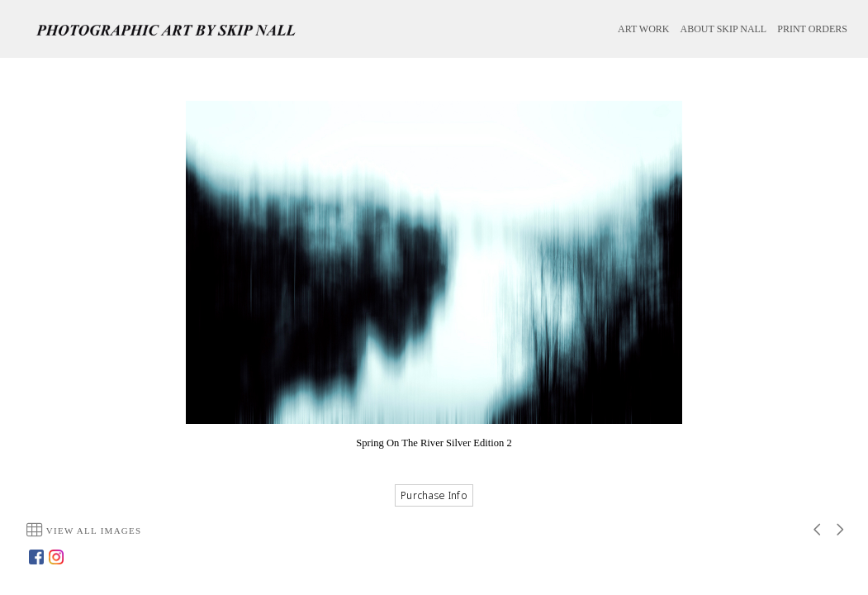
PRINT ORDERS (812, 29)
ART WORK (644, 29)
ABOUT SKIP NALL (724, 29)
